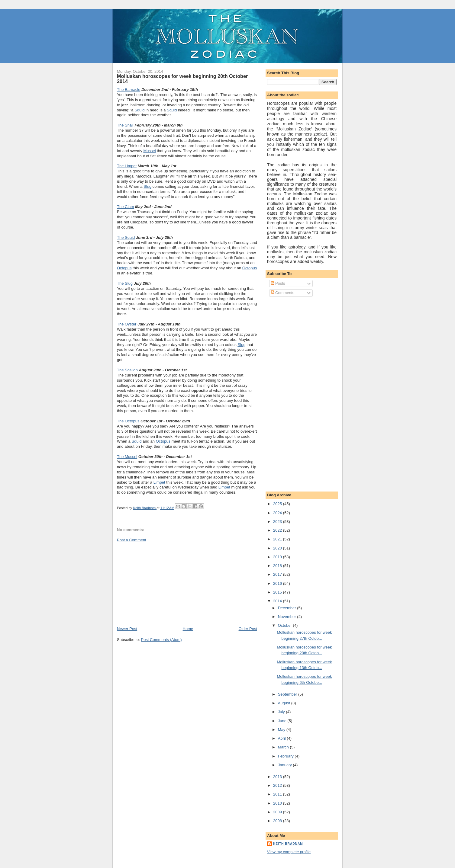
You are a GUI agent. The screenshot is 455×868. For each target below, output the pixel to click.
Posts (278, 283)
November (288, 617)
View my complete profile (289, 852)
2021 (278, 539)
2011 (278, 794)
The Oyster (127, 324)
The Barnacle (129, 90)
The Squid (126, 237)
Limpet (159, 482)
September (288, 694)
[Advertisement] (162, 584)
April (282, 738)
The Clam (125, 207)
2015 (278, 592)
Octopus (124, 268)
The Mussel (127, 457)
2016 (278, 583)
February (286, 756)
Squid (139, 110)
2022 (278, 530)
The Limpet (127, 166)
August (285, 703)
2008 (278, 821)
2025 (278, 504)
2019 (278, 557)
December (288, 608)
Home (188, 629)
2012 (278, 785)
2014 (278, 601)
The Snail (125, 125)
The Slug (125, 283)
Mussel (149, 151)
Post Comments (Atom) (161, 640)
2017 (278, 574)
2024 (278, 513)
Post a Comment (132, 540)
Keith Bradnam (288, 844)
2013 (278, 777)
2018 (278, 566)
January (286, 765)
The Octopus (128, 421)
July (282, 712)
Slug (147, 186)
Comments (282, 293)
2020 (278, 548)
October (286, 625)
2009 (278, 812)
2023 (278, 522)
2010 (278, 803)
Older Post (248, 629)
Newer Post (127, 629)
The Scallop (127, 370)
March (284, 747)
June (283, 721)
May (282, 730)
